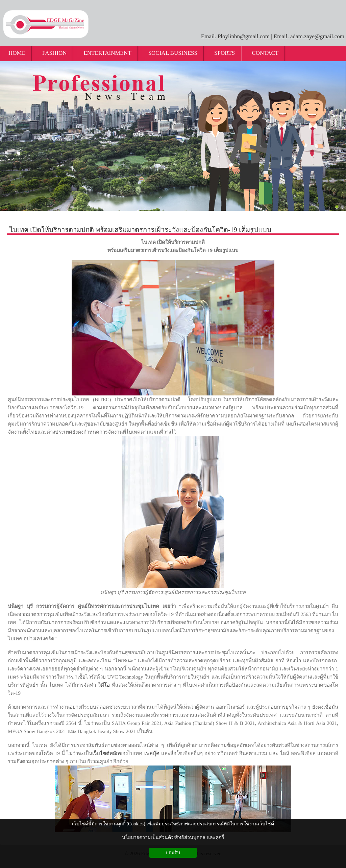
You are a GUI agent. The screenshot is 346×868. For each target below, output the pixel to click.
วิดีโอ (104, 685)
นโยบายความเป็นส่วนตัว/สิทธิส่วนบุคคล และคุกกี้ (173, 837)
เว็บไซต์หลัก (106, 753)
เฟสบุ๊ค (152, 753)
